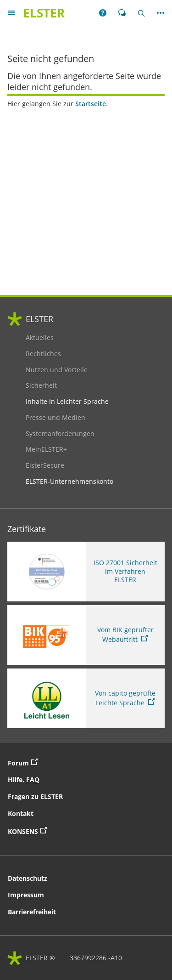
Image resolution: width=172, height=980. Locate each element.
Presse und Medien (55, 418)
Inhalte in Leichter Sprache (67, 402)
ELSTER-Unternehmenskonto (69, 482)
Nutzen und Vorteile (57, 370)
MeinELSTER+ (48, 449)
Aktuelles (48, 338)
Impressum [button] (26, 895)
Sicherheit (48, 385)
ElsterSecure (48, 465)
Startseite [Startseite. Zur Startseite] (91, 104)
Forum (25, 762)
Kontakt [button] (21, 813)
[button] (103, 13)
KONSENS (58, 831)
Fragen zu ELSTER (35, 796)
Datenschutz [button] (28, 878)
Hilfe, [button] (24, 780)
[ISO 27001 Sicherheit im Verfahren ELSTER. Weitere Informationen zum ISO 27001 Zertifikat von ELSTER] (86, 572)
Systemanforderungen (60, 434)
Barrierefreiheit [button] (32, 912)
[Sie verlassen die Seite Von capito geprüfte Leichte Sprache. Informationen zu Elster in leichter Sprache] (86, 698)
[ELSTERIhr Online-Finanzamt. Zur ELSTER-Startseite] (44, 13)
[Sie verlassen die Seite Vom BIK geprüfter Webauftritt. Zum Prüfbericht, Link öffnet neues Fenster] (86, 635)
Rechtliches (48, 354)
